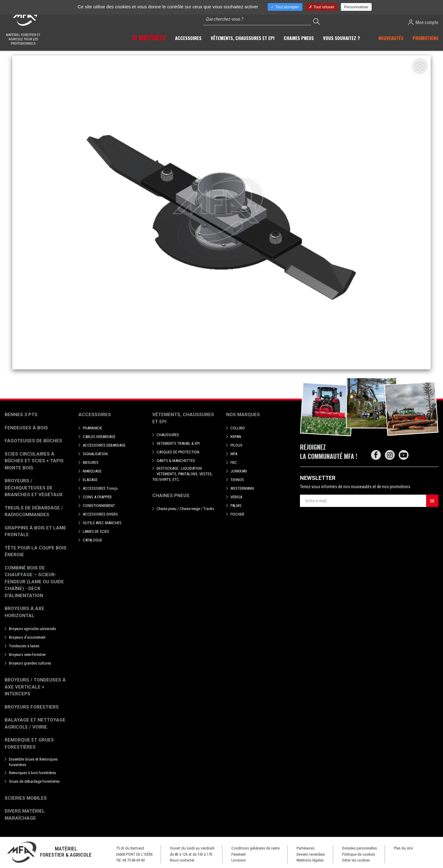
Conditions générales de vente (255, 848)
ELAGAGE (90, 480)
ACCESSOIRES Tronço (100, 488)
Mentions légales (310, 860)
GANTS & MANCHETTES (176, 461)
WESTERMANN (242, 488)
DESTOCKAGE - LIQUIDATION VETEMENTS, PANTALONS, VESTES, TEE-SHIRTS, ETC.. (182, 474)
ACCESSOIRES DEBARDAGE (104, 445)
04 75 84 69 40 (134, 860)
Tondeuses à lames (24, 646)
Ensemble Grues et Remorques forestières (33, 762)
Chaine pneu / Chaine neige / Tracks (185, 509)
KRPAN (236, 437)
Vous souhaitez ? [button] (341, 38)
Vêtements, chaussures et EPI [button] (243, 38)
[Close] (420, 66)
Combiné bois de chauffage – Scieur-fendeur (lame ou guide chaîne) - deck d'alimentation (34, 582)
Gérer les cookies (356, 860)
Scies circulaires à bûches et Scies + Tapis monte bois (34, 461)
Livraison (239, 860)
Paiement (239, 854)
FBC (234, 462)
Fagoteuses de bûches (33, 441)
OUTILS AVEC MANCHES (102, 523)
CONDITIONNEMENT (99, 506)
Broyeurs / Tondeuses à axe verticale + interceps (35, 687)
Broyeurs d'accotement (27, 637)
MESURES (91, 462)
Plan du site (403, 848)
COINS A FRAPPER (97, 497)
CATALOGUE (92, 540)
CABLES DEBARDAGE (99, 437)
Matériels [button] (152, 38)
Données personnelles (359, 848)
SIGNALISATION (95, 454)
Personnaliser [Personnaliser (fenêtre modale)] (356, 7)
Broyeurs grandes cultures (30, 663)
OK (432, 501)
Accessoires (95, 415)
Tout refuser (322, 7)
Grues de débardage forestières (34, 781)
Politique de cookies (359, 854)
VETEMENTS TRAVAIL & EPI (178, 443)
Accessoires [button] (188, 38)
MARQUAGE (92, 471)
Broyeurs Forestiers (32, 707)
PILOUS (236, 445)
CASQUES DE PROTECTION (178, 452)
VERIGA (236, 497)
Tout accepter (285, 7)
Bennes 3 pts (21, 415)
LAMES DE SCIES (96, 531)
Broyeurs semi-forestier (27, 655)
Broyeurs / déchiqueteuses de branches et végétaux (34, 488)
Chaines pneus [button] (299, 38)
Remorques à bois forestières (32, 773)
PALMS (236, 506)
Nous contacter (182, 860)
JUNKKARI (239, 471)
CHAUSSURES (168, 435)
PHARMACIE (92, 428)
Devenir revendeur (311, 854)
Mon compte (423, 22)
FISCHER (237, 514)
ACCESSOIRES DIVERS (100, 514)
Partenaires (305, 848)
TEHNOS (237, 480)
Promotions (425, 38)
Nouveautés (391, 38)
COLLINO (238, 428)
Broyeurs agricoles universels (32, 629)
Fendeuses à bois (26, 428)
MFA (234, 454)
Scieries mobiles (26, 798)
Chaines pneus (171, 496)
